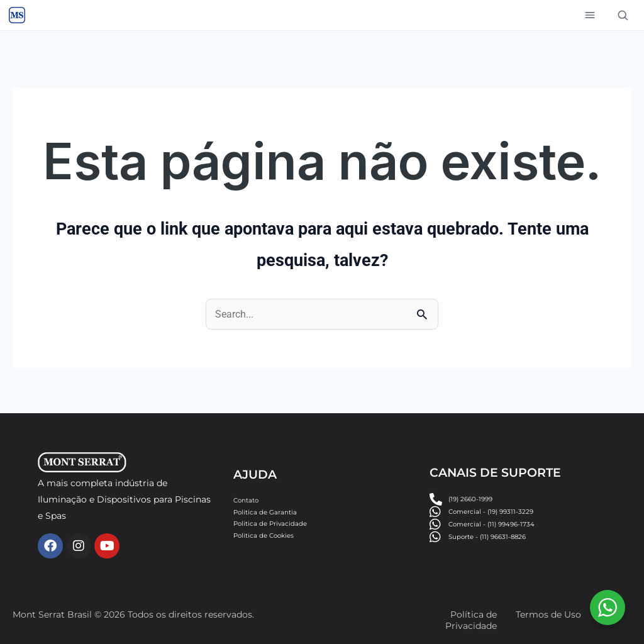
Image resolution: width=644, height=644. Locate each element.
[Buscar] (623, 15)
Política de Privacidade (471, 620)
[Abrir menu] (590, 15)
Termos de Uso (548, 614)
